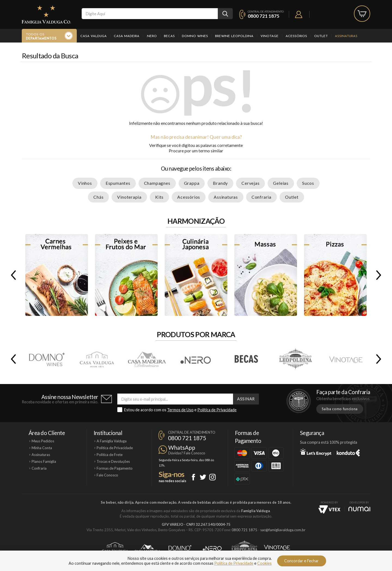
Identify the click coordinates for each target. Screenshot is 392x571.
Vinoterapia (129, 197)
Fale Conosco (107, 475)
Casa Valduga (94, 36)
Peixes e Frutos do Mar (126, 275)
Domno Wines (195, 36)
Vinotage (269, 36)
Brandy (220, 183)
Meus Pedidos (43, 441)
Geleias (281, 183)
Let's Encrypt (316, 452)
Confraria (261, 197)
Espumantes (118, 183)
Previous (12, 275)
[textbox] (150, 14)
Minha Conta (42, 448)
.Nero (152, 36)
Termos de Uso (180, 410)
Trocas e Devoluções (113, 461)
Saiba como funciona (340, 409)
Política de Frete (110, 455)
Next (380, 275)
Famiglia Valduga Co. (46, 14)
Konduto (348, 452)
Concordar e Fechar (301, 561)
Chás (98, 197)
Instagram (212, 477)
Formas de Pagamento (115, 468)
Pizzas (335, 275)
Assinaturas (346, 36)
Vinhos (85, 183)
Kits (159, 197)
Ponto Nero (212, 548)
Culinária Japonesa (196, 275)
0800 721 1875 (264, 16)
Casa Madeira (127, 36)
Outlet (321, 36)
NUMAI (359, 509)
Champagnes (157, 183)
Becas (169, 36)
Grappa (192, 183)
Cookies (264, 563)
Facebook (193, 477)
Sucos (308, 183)
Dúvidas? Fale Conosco (187, 453)
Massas (266, 275)
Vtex (329, 509)
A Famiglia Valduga (112, 441)
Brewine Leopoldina (234, 36)
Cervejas (250, 183)
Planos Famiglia (44, 461)
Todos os (41, 37)
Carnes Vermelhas (57, 275)
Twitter (203, 477)
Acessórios (296, 36)
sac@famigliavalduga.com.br (283, 530)
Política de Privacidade (217, 410)
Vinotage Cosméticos (277, 548)
